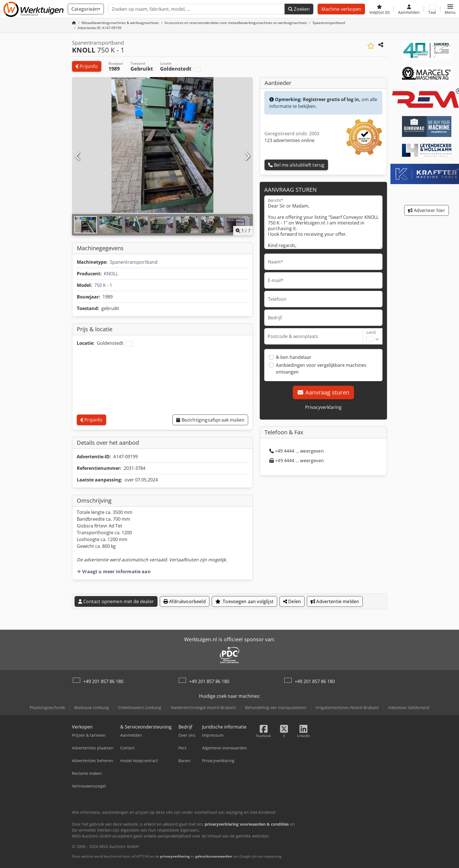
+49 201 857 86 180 (103, 681)
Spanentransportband (134, 262)
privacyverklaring (175, 856)
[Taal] (432, 9)
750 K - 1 (103, 285)
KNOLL (111, 274)
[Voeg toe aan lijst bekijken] (371, 46)
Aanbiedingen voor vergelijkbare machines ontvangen (321, 368)
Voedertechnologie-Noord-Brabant (203, 707)
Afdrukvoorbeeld (185, 601)
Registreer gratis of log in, (332, 99)
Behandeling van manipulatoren (276, 707)
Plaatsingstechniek (47, 707)
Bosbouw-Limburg (91, 707)
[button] (450, 9)
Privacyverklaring (323, 407)
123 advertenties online (289, 140)
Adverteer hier (427, 210)
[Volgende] (247, 156)
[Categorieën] (86, 9)
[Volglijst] (379, 9)
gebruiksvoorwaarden (214, 856)
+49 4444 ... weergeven (297, 451)
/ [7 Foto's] (243, 231)
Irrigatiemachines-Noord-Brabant (347, 707)
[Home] (120, 23)
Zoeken (299, 9)
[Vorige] (78, 156)
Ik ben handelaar (294, 357)
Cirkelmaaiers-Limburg (140, 707)
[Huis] (74, 23)
